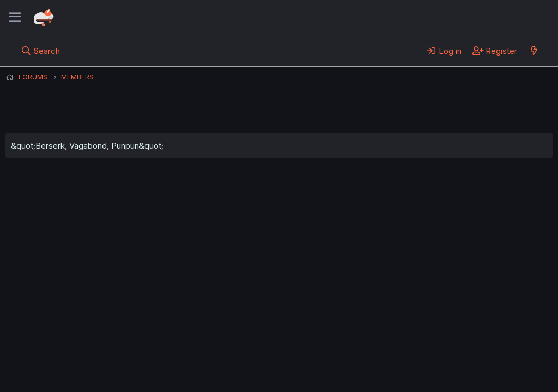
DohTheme (449, 377)
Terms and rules (208, 353)
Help (318, 353)
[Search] (41, 51)
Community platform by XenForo (463, 368)
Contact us (148, 353)
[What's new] (534, 51)
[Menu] (15, 17)
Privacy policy (272, 353)
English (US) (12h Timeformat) (61, 353)
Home (349, 353)
